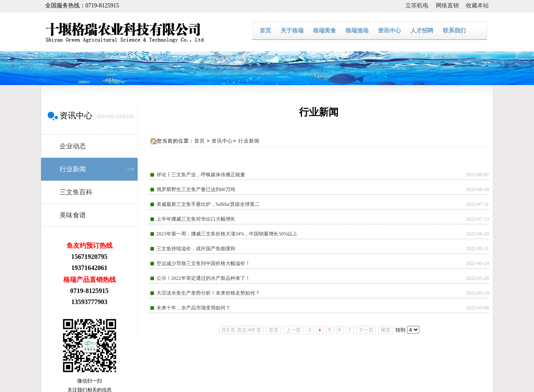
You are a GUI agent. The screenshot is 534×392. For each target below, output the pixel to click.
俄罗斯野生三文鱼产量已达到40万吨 (196, 189)
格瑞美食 (325, 31)
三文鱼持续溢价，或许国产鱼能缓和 (196, 249)
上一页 (293, 330)
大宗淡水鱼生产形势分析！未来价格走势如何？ (208, 293)
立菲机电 (421, 6)
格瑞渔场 (357, 31)
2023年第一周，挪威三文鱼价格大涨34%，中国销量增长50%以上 (227, 234)
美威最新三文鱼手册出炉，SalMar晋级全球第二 (208, 204)
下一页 (366, 330)
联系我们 (454, 31)
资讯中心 (389, 31)
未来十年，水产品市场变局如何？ (193, 308)
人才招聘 (422, 31)
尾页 (386, 330)
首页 (265, 31)
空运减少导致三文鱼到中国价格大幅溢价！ (203, 263)
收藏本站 (477, 6)
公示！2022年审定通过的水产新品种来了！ (203, 278)
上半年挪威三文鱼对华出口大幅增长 (196, 219)
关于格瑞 (292, 31)
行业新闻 (249, 141)
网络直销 (451, 6)
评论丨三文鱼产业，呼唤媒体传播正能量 (201, 175)
